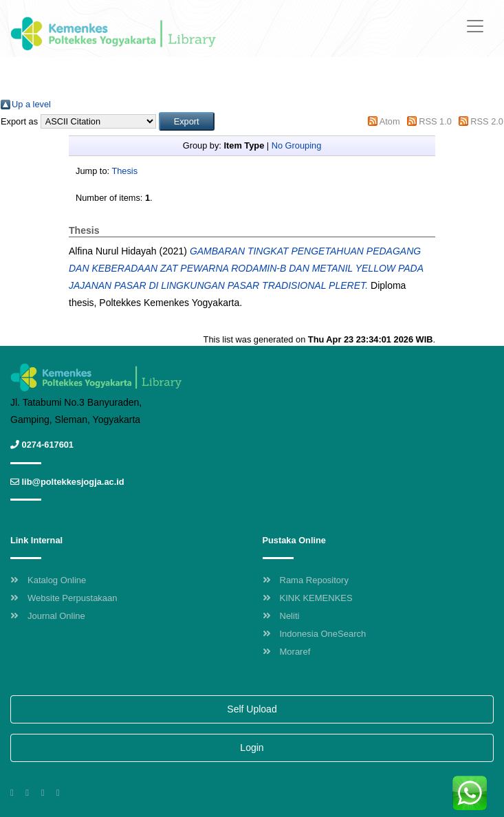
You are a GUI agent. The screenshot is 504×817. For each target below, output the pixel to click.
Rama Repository (306, 580)
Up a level (31, 104)
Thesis (124, 171)
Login (252, 748)
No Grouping (297, 145)
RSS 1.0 (435, 121)
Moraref (287, 652)
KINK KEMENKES (308, 598)
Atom (390, 121)
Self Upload (252, 709)
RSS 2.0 (487, 121)
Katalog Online (48, 580)
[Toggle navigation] (475, 26)
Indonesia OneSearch (315, 634)
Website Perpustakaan (64, 598)
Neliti (281, 616)
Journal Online (48, 616)
